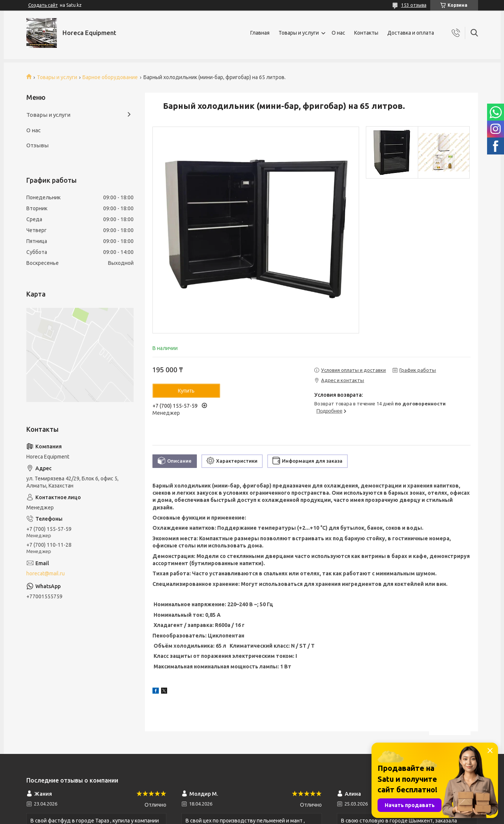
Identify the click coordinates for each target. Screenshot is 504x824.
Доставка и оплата (411, 33)
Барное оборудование (110, 77)
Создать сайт (43, 5)
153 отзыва (414, 5)
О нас (338, 33)
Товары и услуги (299, 33)
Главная (260, 33)
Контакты (366, 33)
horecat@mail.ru (46, 573)
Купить (186, 391)
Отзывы (37, 145)
